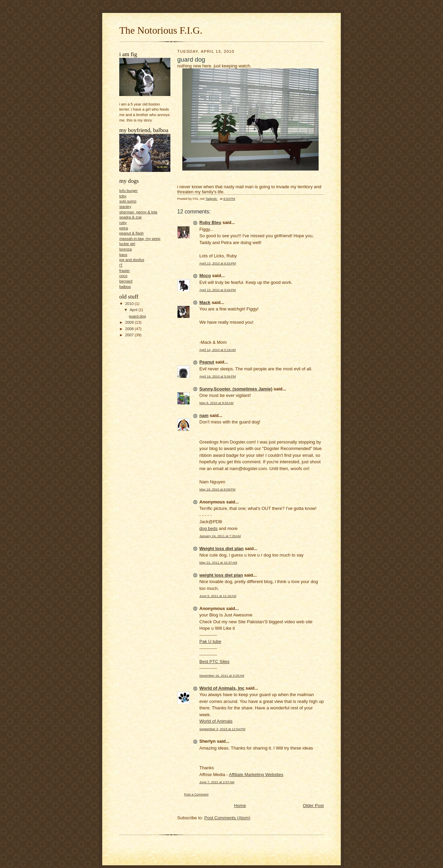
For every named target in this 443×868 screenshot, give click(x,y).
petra (124, 228)
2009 (130, 322)
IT (121, 265)
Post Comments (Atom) (227, 818)
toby (123, 196)
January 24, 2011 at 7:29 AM (220, 536)
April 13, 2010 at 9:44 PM (218, 290)
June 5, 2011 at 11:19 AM (218, 596)
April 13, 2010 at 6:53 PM (218, 263)
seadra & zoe (131, 217)
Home (240, 806)
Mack (205, 302)
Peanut (207, 362)
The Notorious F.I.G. (161, 30)
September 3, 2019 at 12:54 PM (222, 729)
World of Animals (216, 721)
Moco (205, 276)
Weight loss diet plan (221, 549)
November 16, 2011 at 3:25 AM (222, 676)
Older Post (313, 806)
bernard (126, 281)
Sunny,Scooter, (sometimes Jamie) (236, 389)
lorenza (126, 249)
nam (204, 415)
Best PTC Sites (214, 662)
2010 (130, 304)
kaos (123, 255)
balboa (125, 287)
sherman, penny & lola (138, 212)
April (134, 310)
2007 (130, 335)
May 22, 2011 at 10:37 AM (218, 562)
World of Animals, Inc (222, 688)
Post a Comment (196, 794)
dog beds (209, 528)
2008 (130, 329)
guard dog (137, 316)
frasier (125, 271)
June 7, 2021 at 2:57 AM (217, 782)
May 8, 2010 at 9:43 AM (216, 403)
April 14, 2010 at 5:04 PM (218, 376)
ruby (123, 223)
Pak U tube (210, 641)
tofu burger (128, 191)
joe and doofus (132, 260)
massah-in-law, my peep (140, 239)
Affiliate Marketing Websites (256, 775)
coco (123, 276)
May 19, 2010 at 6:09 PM (217, 489)
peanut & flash (131, 233)
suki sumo (128, 201)
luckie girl (127, 244)
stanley (125, 207)
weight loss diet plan (221, 575)
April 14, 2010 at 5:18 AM (218, 350)
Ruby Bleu (210, 222)
